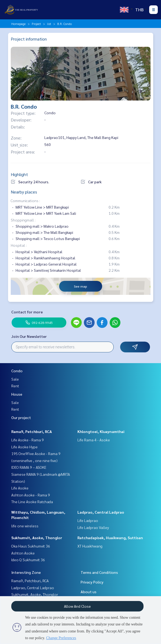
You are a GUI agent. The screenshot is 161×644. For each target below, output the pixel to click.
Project (36, 24)
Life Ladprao (88, 520)
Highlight (19, 174)
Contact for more (27, 312)
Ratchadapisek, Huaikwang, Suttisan (110, 538)
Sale (15, 379)
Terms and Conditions (99, 572)
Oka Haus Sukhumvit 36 (31, 546)
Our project (21, 417)
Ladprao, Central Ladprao (101, 512)
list (49, 24)
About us (89, 592)
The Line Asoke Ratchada (32, 502)
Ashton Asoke (23, 553)
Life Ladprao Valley (93, 527)
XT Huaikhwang (90, 546)
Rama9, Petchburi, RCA (32, 431)
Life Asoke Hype (24, 447)
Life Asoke (20, 488)
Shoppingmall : (23, 220)
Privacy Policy (92, 582)
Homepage (18, 24)
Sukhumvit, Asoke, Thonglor (37, 538)
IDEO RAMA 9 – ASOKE (29, 467)
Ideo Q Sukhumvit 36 (28, 560)
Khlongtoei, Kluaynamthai (101, 431)
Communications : (25, 201)
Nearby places (24, 192)
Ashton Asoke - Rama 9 (31, 495)
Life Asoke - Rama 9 (28, 440)
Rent (15, 386)
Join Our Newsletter (29, 336)
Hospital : (19, 245)
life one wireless (25, 526)
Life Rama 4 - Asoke (94, 440)
